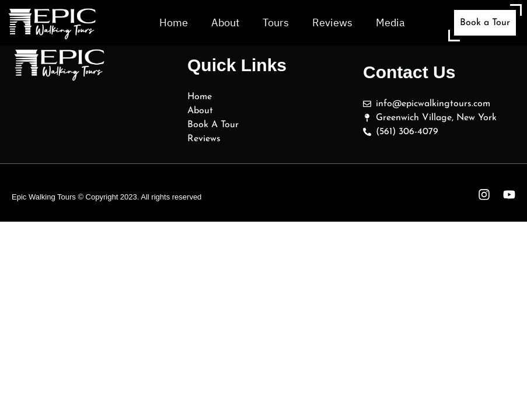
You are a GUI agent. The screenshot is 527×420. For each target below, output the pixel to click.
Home (174, 22)
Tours (276, 22)
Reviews (332, 22)
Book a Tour (485, 23)
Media (390, 22)
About (225, 22)
